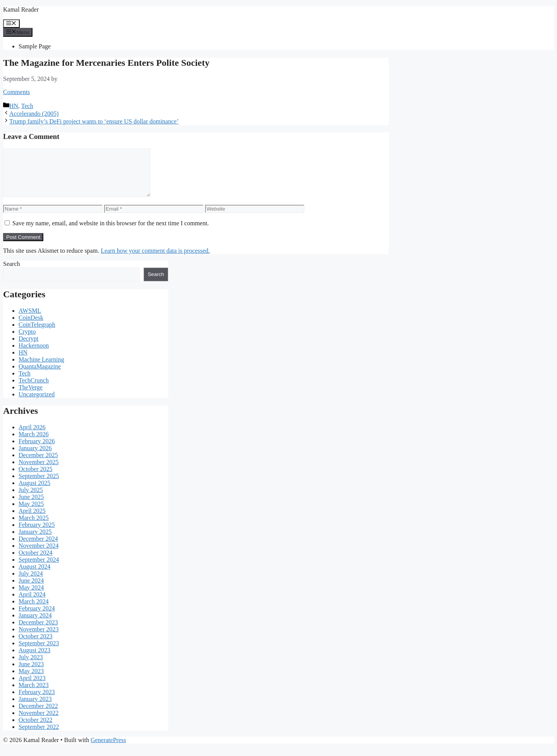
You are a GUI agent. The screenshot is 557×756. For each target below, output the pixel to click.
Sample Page (35, 46)
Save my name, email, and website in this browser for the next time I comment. (111, 232)
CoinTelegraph (37, 334)
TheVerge (31, 397)
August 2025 (34, 492)
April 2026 (32, 436)
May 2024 (31, 597)
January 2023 (35, 708)
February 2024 (37, 618)
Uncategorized (37, 404)
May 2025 (31, 513)
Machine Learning (41, 369)
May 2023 (31, 680)
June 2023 (31, 673)
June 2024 (31, 590)
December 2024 (38, 548)
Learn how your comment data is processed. (155, 260)
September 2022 (39, 736)
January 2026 (35, 457)
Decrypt (29, 348)
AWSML (30, 320)
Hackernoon (34, 355)
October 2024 (36, 562)
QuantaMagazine (40, 376)
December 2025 (38, 464)
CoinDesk (31, 327)
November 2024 (39, 555)
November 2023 (39, 639)
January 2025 (35, 541)
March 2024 (34, 611)
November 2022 (39, 722)
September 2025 (39, 485)
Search (12, 273)
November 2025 (39, 471)
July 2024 (31, 583)
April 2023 (32, 687)
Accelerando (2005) (34, 114)
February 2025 (37, 534)
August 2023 (34, 659)
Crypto (27, 341)
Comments (16, 92)
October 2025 (36, 478)
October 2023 (36, 645)
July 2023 (31, 666)
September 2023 (39, 652)
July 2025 (31, 499)
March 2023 (34, 694)
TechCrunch (34, 390)
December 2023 (38, 632)
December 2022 (38, 715)
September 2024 (39, 569)
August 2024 (34, 576)
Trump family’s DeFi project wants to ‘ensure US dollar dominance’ (94, 121)
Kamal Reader (21, 9)
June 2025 (31, 506)
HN (14, 106)
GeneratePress (108, 749)
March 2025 (34, 527)
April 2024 (32, 604)
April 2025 (32, 520)
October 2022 (36, 729)
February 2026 (37, 450)
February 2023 (37, 701)
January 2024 (35, 625)
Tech (27, 106)
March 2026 (34, 443)
